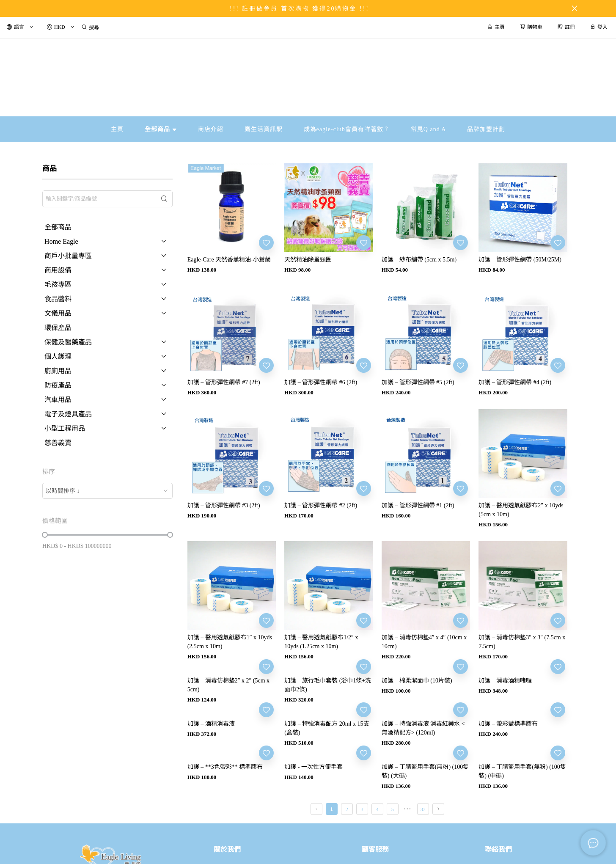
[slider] (45, 535)
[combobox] (107, 491)
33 (423, 809)
